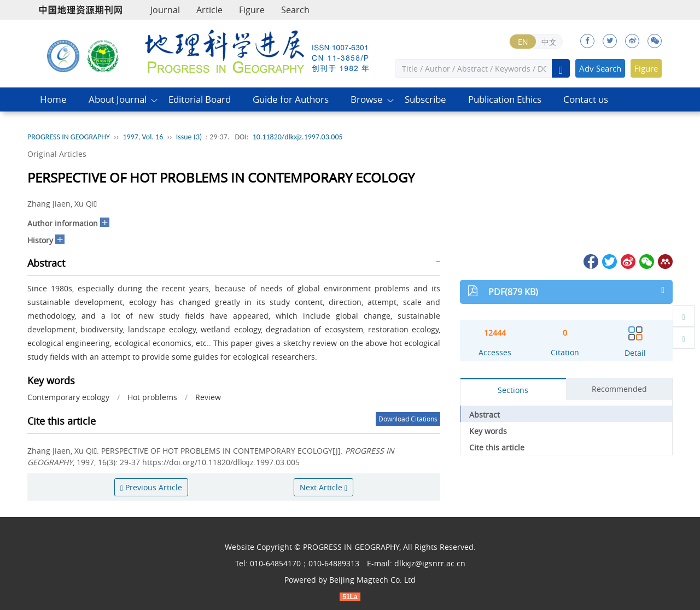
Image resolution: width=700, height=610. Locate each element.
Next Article (323, 487)
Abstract (485, 415)
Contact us (586, 99)
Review (208, 397)
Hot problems (152, 397)
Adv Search (600, 68)
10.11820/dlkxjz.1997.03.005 (298, 137)
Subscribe (425, 99)
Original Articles (57, 154)
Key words (488, 431)
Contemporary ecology (68, 397)
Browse (367, 99)
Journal (165, 10)
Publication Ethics (505, 99)
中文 (549, 42)
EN (523, 42)
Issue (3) (189, 137)
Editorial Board (200, 99)
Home (53, 99)
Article (209, 10)
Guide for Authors (291, 99)
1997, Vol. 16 (143, 137)
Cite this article (497, 447)
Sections (513, 390)
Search (295, 10)
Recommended (619, 389)
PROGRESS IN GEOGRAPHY (69, 137)
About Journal (118, 99)
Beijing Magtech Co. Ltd (372, 580)
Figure (252, 10)
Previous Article (151, 487)
